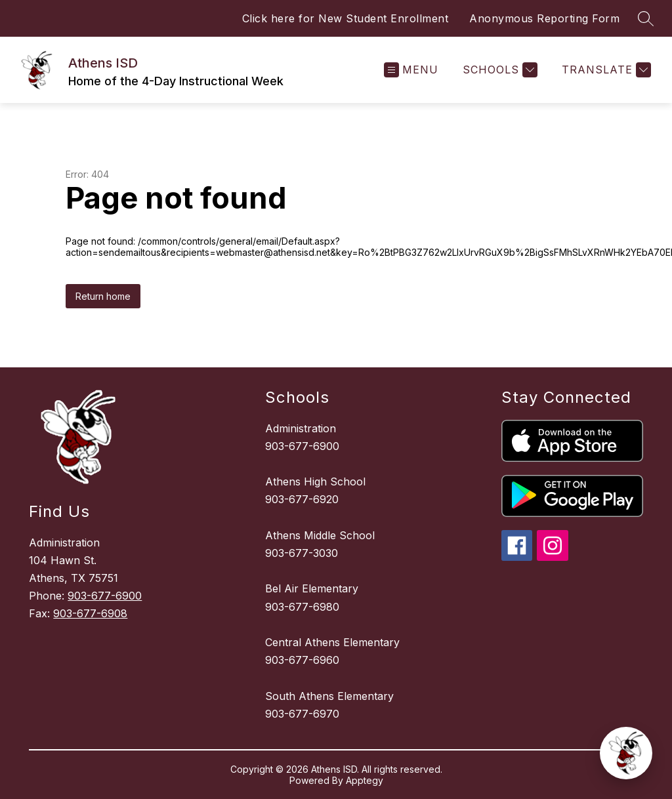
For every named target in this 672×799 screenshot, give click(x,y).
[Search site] (646, 18)
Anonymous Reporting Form (544, 18)
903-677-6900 (105, 596)
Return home (103, 296)
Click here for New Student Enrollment (346, 18)
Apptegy (365, 780)
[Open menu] (411, 70)
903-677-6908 (90, 613)
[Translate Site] (605, 70)
